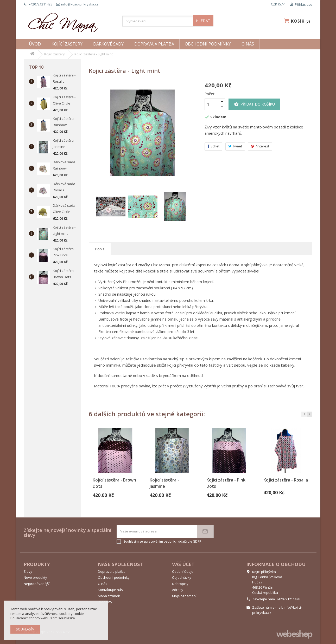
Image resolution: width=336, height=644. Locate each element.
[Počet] (212, 104)
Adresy (178, 590)
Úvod (35, 44)
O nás (248, 44)
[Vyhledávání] (168, 21)
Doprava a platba (154, 44)
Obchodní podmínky (208, 44)
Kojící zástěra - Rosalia (286, 480)
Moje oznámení (184, 596)
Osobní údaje (183, 571)
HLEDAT (203, 21)
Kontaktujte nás (110, 590)
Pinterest (260, 146)
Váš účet (183, 564)
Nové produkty (35, 577)
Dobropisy (180, 584)
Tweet (235, 146)
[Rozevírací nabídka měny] (278, 4)
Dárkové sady (108, 44)
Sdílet (213, 146)
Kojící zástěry (67, 44)
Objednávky (182, 577)
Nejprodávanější (37, 584)
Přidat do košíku (254, 104)
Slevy (28, 571)
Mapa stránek (109, 596)
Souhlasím (25, 629)
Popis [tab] (100, 249)
